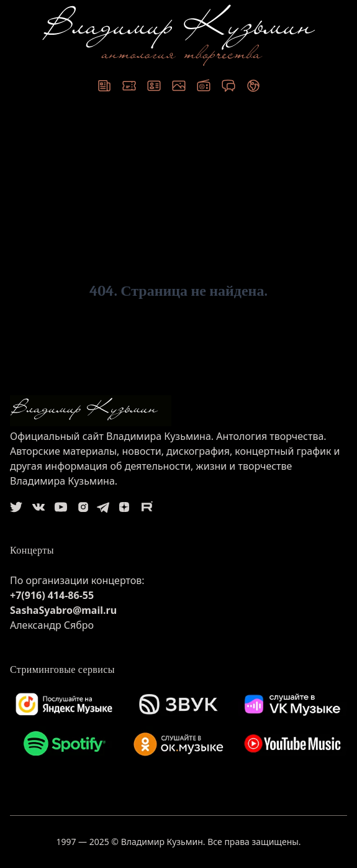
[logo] (178, 411)
